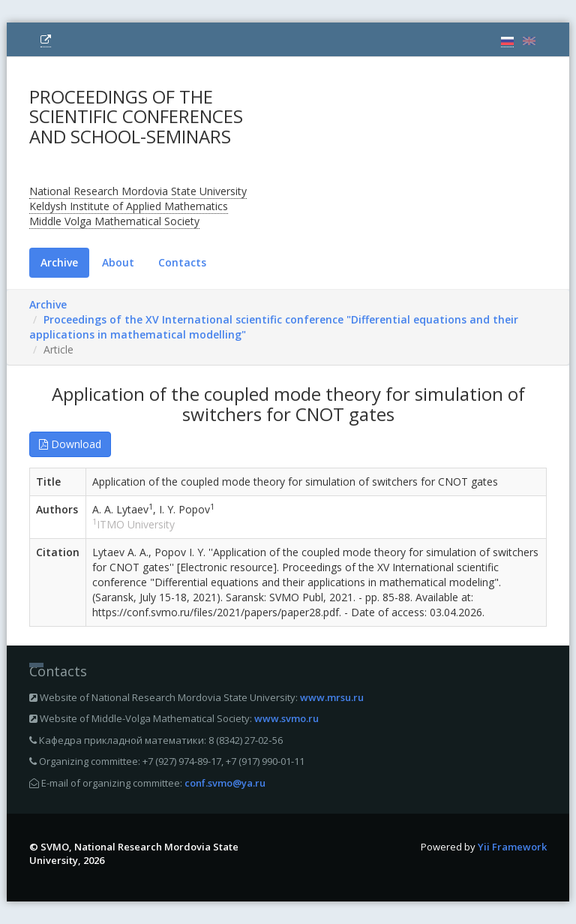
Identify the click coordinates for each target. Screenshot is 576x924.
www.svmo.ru (286, 718)
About (118, 262)
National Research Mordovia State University (138, 191)
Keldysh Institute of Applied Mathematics (129, 206)
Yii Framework (512, 847)
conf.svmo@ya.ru (225, 783)
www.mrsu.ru (332, 697)
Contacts (182, 262)
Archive (59, 262)
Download (70, 444)
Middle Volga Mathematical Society (114, 221)
